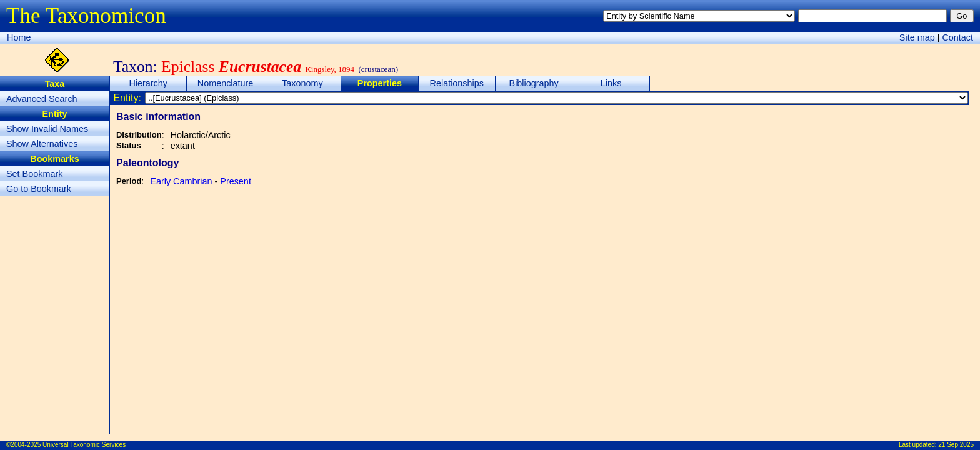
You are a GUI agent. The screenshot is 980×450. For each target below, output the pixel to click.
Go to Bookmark (39, 189)
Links (611, 83)
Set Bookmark (34, 174)
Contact (957, 37)
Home (19, 37)
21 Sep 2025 (956, 445)
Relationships (457, 83)
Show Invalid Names (47, 129)
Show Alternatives (42, 144)
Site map (917, 37)
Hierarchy (148, 83)
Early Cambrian (181, 181)
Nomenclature (226, 83)
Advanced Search (42, 99)
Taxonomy (302, 83)
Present (236, 181)
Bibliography (534, 83)
